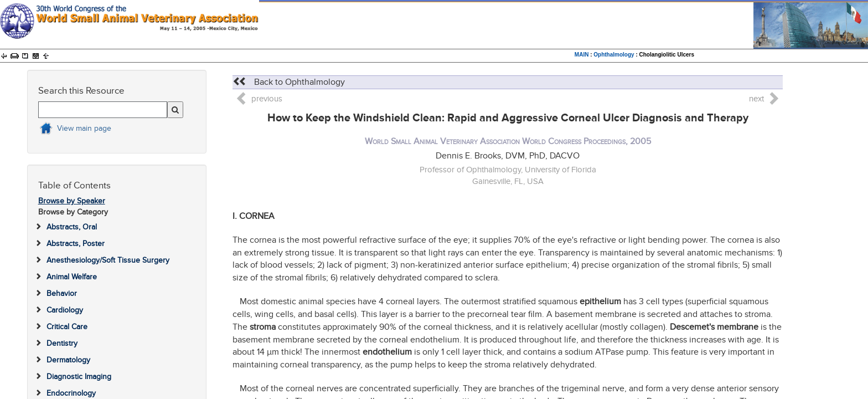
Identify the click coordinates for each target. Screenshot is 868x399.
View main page (84, 128)
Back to (289, 82)
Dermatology (68, 360)
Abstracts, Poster (76, 244)
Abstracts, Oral (72, 227)
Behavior (62, 293)
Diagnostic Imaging (79, 377)
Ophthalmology (614, 55)
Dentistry (62, 343)
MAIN (582, 55)
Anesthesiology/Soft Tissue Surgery (108, 260)
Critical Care (67, 327)
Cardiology (65, 310)
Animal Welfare (72, 277)
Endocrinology (71, 393)
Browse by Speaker (72, 201)
